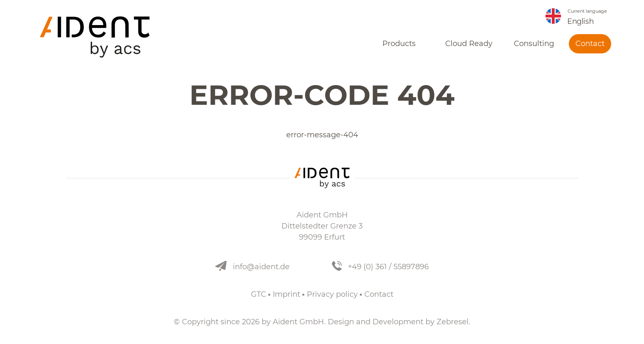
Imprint (286, 294)
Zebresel (453, 322)
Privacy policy (332, 294)
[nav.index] (94, 37)
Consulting (534, 44)
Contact (590, 44)
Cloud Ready (469, 44)
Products (399, 44)
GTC (259, 294)
